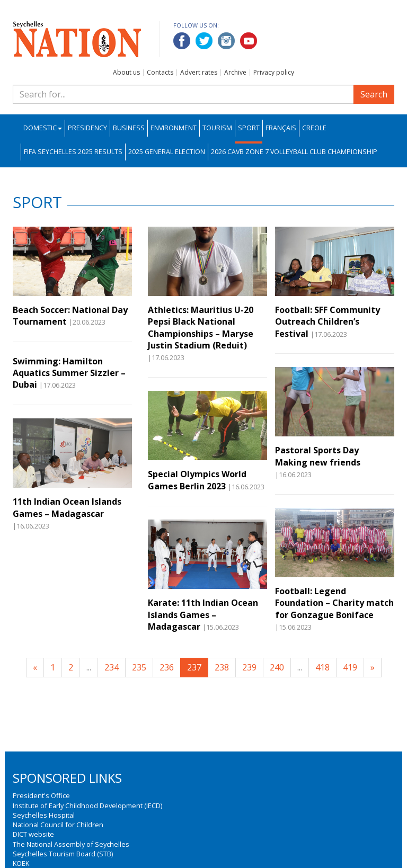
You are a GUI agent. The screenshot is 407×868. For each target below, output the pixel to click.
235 (139, 667)
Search (374, 94)
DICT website (33, 834)
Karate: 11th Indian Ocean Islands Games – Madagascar (203, 615)
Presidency (87, 128)
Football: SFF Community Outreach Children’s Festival (328, 322)
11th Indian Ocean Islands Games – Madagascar (67, 507)
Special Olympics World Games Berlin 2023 (197, 480)
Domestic (43, 128)
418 (322, 667)
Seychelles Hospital (44, 815)
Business (129, 128)
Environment (174, 128)
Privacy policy (274, 72)
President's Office (41, 795)
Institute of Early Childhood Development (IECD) (87, 806)
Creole (314, 128)
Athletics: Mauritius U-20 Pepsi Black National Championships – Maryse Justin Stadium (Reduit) (201, 328)
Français (281, 128)
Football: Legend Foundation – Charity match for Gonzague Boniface (334, 603)
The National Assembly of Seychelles (71, 844)
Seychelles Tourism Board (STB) (63, 854)
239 (249, 667)
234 (112, 667)
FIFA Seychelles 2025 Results (73, 152)
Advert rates (199, 72)
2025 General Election (167, 152)
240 (277, 667)
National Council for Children (58, 825)
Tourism (217, 128)
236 (167, 667)
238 (222, 667)
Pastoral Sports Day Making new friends (319, 456)
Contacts (160, 72)
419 (350, 667)
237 (194, 667)
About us (126, 72)
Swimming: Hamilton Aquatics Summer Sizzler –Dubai (69, 373)
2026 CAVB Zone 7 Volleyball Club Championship (294, 152)
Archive (235, 72)
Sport (249, 128)
